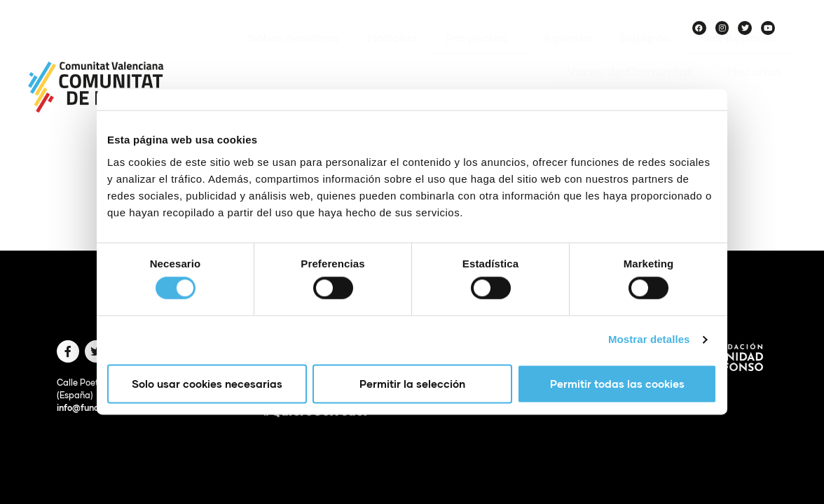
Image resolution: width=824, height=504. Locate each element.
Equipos (645, 58)
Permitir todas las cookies (617, 384)
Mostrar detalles (649, 340)
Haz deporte (740, 58)
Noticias (392, 58)
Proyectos (480, 58)
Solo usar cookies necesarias (207, 384)
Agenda (567, 58)
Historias (755, 92)
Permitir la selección (412, 384)
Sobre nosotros (293, 58)
